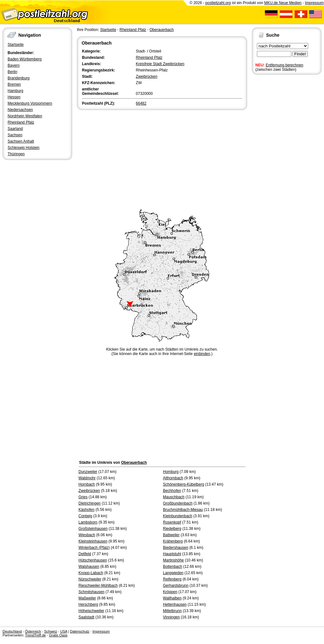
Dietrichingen (90, 503)
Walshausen (89, 567)
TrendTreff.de (35, 635)
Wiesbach (87, 535)
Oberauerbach (162, 30)
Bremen (14, 84)
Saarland (15, 129)
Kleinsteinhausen (93, 541)
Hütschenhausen (93, 560)
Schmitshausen (91, 592)
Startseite (16, 45)
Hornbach (87, 484)
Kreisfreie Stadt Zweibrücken (160, 64)
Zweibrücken (146, 77)
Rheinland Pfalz (21, 122)
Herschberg (88, 604)
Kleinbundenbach (178, 516)
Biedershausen (176, 548)
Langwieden (173, 573)
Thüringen (16, 154)
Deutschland (12, 631)
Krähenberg (173, 541)
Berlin (12, 72)
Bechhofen (172, 491)
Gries (83, 497)
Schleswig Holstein (24, 148)
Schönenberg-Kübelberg (184, 484)
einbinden (202, 354)
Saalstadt (86, 617)
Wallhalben (172, 598)
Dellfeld (85, 554)
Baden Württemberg (25, 59)
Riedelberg (172, 529)
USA (64, 631)
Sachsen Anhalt (21, 141)
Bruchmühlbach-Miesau (183, 510)
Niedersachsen (20, 110)
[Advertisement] (162, 159)
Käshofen (87, 510)
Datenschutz (80, 631)
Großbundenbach (178, 503)
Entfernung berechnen (285, 65)
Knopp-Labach (91, 573)
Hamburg (15, 91)
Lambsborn (88, 522)
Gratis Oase (58, 635)
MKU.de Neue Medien (283, 3)
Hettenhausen (175, 604)
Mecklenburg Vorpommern (30, 103)
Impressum (314, 3)
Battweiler (171, 535)
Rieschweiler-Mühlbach (98, 586)
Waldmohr (87, 478)
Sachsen (15, 135)
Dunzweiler (88, 472)
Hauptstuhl (172, 554)
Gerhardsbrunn (176, 586)
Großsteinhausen (93, 529)
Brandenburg (19, 78)
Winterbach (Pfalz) (94, 548)
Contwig (85, 516)
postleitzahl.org (218, 3)
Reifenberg (172, 579)
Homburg (171, 472)
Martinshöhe (173, 560)
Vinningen (171, 617)
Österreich (33, 631)
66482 (141, 103)
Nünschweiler (90, 579)
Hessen (14, 97)
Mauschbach (174, 497)
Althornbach (173, 478)
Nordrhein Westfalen (25, 116)
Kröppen (170, 592)
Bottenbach (173, 567)
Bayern (14, 65)
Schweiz (50, 631)
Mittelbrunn (172, 611)
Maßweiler (87, 598)
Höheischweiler (91, 611)
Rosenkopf (172, 522)
